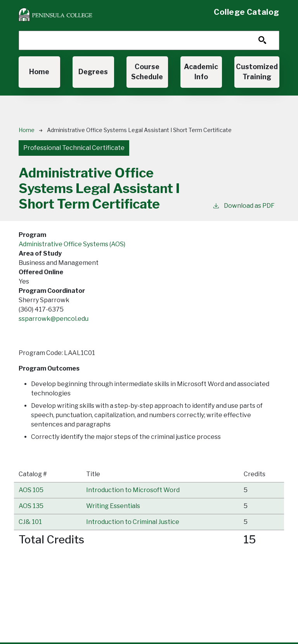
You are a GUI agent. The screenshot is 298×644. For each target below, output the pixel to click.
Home (39, 72)
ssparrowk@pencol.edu (54, 319)
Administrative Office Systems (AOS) (72, 244)
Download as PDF (243, 205)
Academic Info (201, 72)
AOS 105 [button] (31, 490)
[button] (133, 490)
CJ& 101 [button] (30, 522)
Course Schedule (147, 72)
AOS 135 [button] (31, 506)
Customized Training (257, 72)
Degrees (93, 72)
